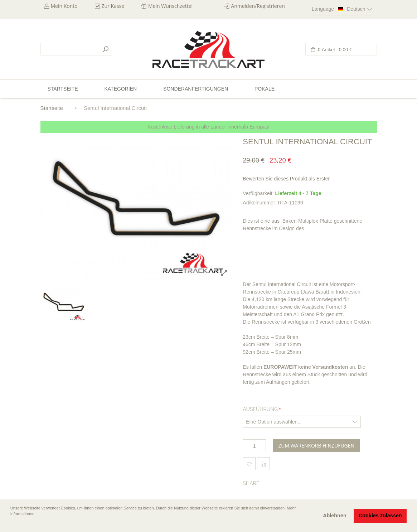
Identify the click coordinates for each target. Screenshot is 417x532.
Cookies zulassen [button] (380, 516)
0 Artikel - (334, 50)
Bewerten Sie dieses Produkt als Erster (286, 179)
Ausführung (260, 409)
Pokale (265, 89)
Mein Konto (64, 6)
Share (251, 483)
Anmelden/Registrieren (258, 6)
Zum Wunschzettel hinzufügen (249, 464)
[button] (11, 524)
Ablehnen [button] (335, 516)
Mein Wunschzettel (170, 6)
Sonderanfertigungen (196, 89)
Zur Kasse (113, 6)
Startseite (52, 108)
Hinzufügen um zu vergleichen (263, 464)
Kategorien (120, 89)
